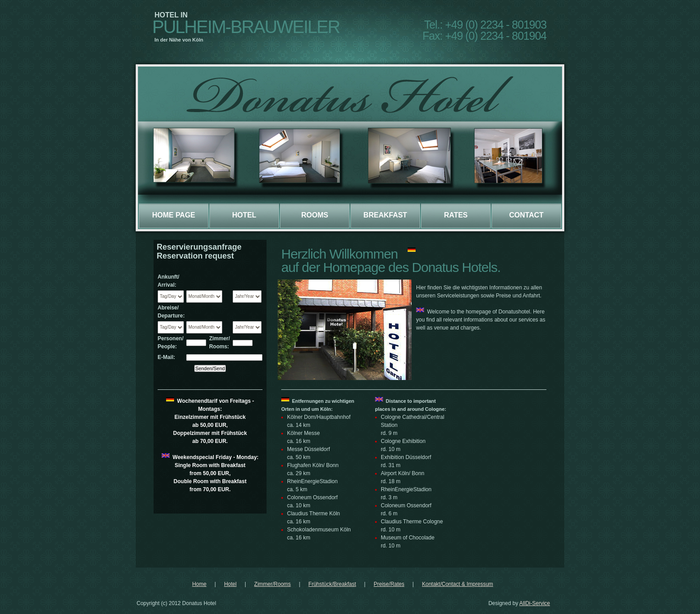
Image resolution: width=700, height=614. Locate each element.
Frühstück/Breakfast (332, 584)
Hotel (244, 215)
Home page (174, 215)
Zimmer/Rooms (272, 584)
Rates (456, 215)
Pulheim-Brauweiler (246, 27)
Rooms (315, 215)
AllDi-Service (535, 603)
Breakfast (385, 215)
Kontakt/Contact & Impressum (457, 584)
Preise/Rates (389, 584)
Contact (526, 215)
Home (199, 584)
